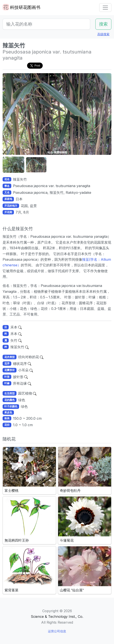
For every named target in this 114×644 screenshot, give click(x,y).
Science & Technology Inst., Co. (57, 616)
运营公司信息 (57, 631)
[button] (13, 165)
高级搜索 (103, 34)
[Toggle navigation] (105, 8)
